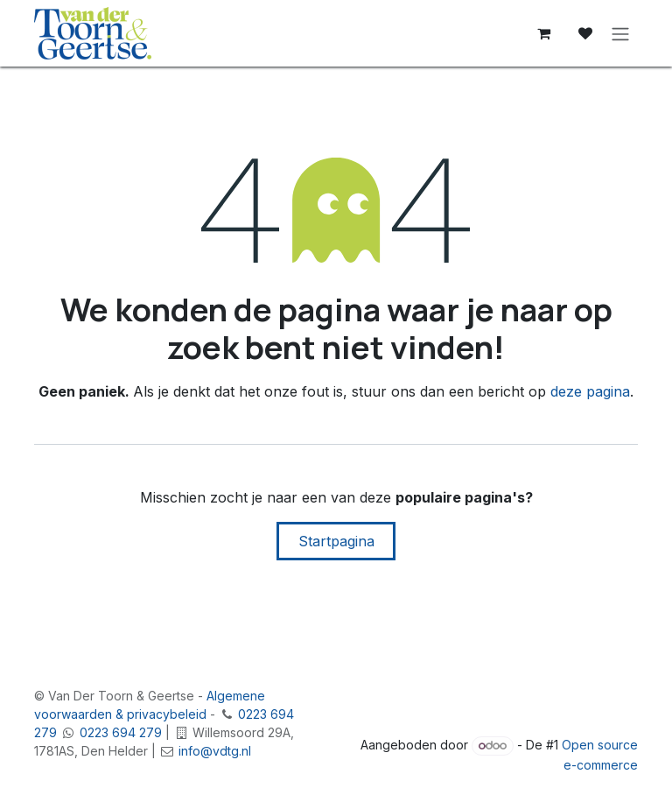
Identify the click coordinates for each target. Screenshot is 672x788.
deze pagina (590, 391)
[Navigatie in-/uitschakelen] (620, 33)
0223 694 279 (121, 732)
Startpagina (336, 541)
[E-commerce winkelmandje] (543, 33)
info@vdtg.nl (215, 751)
